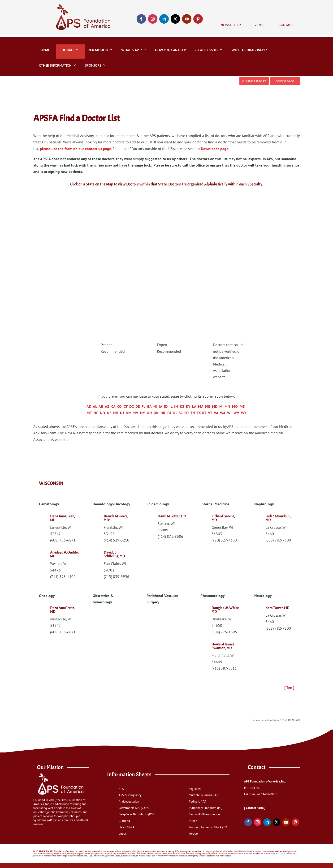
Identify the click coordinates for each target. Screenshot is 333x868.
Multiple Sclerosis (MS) (204, 795)
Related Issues (206, 50)
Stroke (193, 821)
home (44, 50)
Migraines (195, 789)
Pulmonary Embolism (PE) (206, 808)
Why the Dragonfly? (250, 50)
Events (258, 25)
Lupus (123, 834)
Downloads (285, 81)
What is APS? (131, 50)
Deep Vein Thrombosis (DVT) (137, 814)
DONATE (68, 50)
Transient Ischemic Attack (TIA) (209, 827)
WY (244, 413)
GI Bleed (124, 821)
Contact (286, 25)
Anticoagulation (129, 801)
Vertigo (193, 834)
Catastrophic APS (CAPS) (134, 808)
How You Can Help (170, 50)
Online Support (254, 81)
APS (121, 789)
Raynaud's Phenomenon (204, 814)
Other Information (55, 65)
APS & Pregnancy (130, 795)
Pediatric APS (197, 801)
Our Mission (98, 50)
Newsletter (231, 25)
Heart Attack (127, 827)
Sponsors (93, 65)
